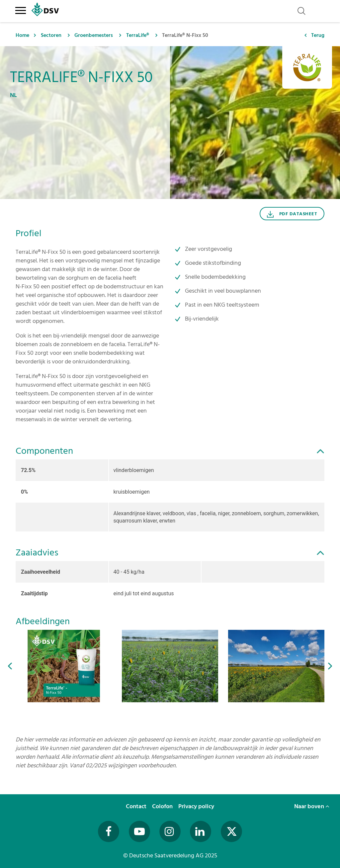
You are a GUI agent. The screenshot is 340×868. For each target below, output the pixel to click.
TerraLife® (138, 35)
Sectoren (51, 35)
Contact (137, 806)
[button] (10, 666)
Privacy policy (197, 806)
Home (22, 35)
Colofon (163, 806)
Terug (318, 35)
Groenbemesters (94, 35)
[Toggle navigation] (20, 9)
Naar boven (312, 806)
